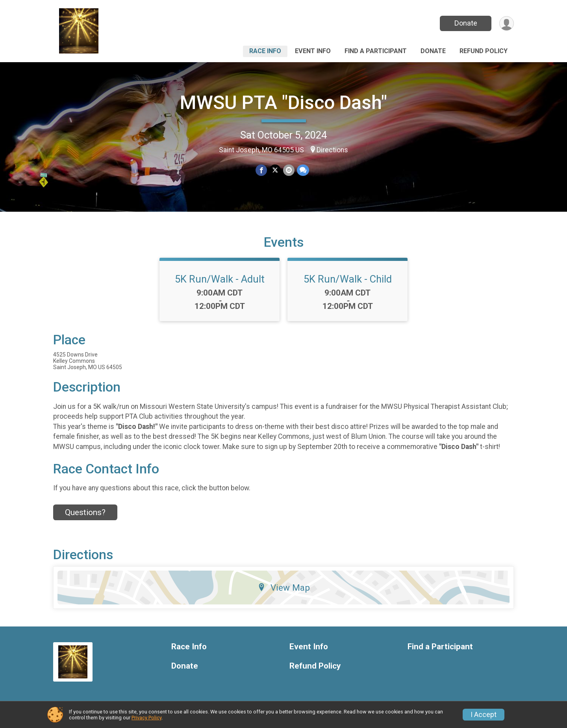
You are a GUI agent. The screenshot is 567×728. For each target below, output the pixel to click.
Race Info (265, 51)
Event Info (313, 51)
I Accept (484, 715)
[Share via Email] (289, 170)
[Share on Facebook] (261, 170)
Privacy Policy (146, 718)
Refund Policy (484, 51)
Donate (466, 23)
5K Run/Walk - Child (348, 279)
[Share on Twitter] (275, 170)
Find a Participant (376, 51)
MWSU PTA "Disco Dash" (283, 103)
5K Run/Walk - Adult (220, 279)
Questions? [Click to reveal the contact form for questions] (85, 512)
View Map (284, 588)
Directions (332, 150)
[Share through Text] (303, 170)
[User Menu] (507, 23)
